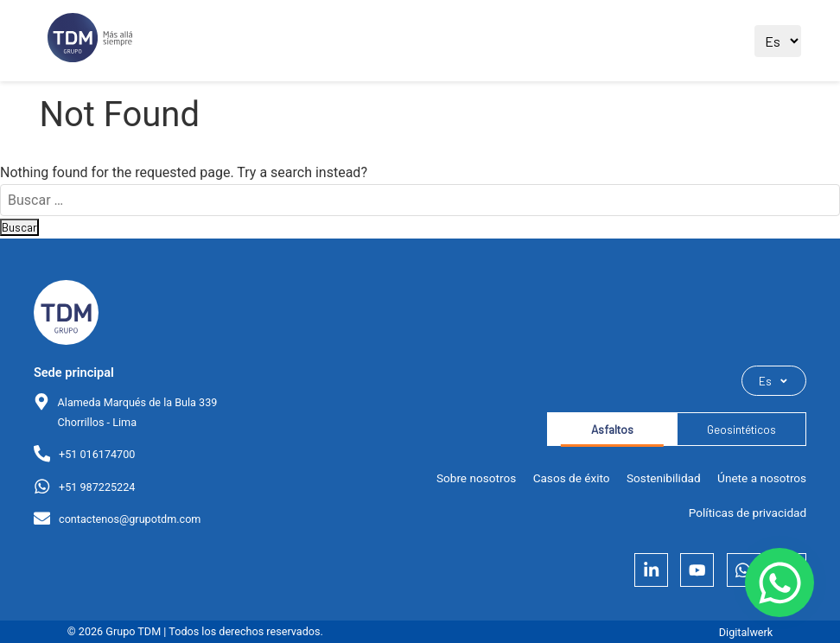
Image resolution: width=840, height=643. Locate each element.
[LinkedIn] (651, 570)
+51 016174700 (97, 454)
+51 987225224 (97, 487)
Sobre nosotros (476, 478)
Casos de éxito (572, 478)
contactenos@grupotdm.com (130, 519)
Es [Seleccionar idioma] (773, 381)
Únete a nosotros (762, 478)
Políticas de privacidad (748, 512)
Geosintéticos (741, 429)
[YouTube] (697, 570)
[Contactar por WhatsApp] (780, 583)
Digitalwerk (746, 632)
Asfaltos (612, 429)
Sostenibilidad (664, 478)
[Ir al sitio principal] (89, 41)
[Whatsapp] (744, 570)
